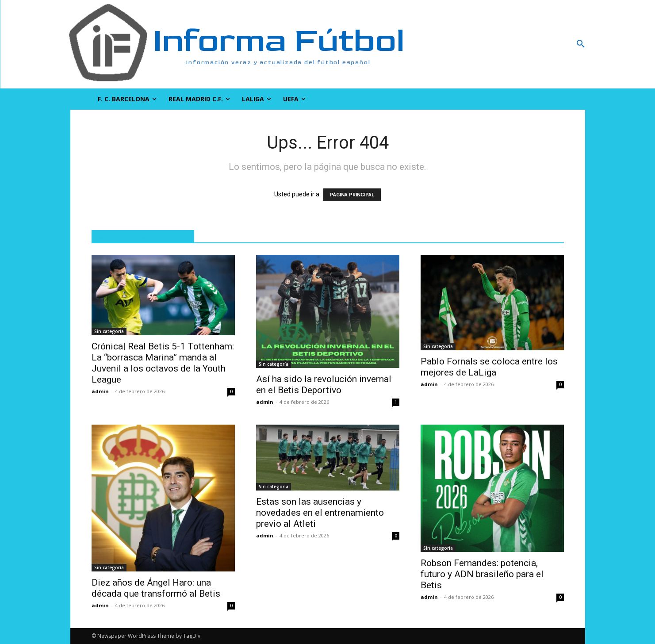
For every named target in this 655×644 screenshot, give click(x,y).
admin (100, 391)
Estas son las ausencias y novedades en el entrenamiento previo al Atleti (320, 513)
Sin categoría (109, 331)
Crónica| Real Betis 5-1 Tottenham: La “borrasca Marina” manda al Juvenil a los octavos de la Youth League (163, 363)
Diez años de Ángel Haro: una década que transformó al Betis (156, 588)
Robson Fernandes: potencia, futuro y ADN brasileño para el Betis (482, 574)
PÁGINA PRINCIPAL (352, 195)
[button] (533, 44)
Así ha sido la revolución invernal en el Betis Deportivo (324, 385)
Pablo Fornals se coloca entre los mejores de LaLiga (489, 367)
